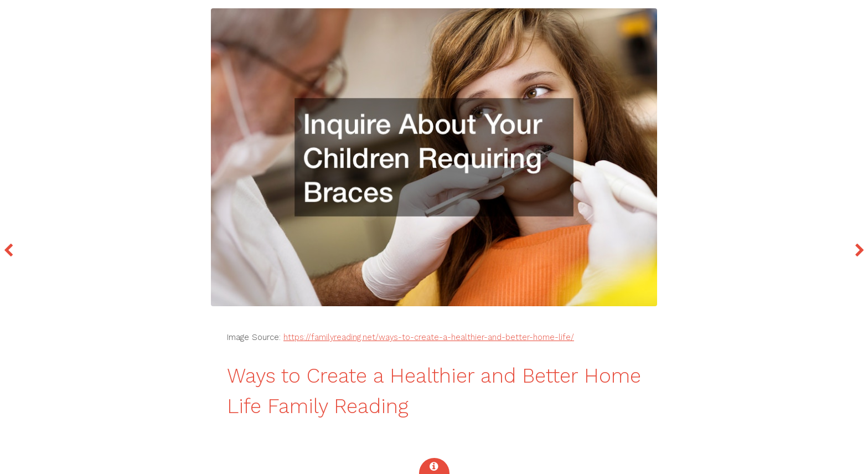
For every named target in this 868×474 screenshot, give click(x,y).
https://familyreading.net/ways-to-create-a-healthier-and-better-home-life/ (429, 337)
